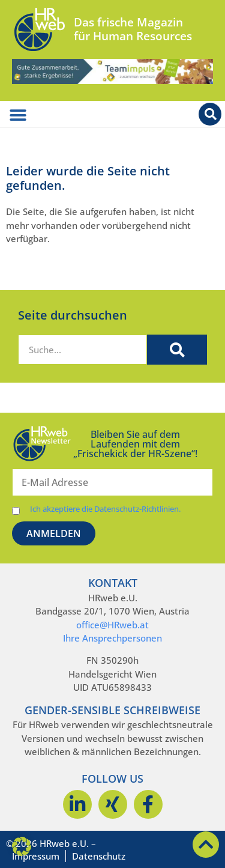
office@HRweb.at (112, 625)
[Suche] (177, 350)
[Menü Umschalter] (18, 115)
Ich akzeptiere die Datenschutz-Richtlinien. (105, 509)
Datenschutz (99, 856)
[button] (22, 846)
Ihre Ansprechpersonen (112, 638)
